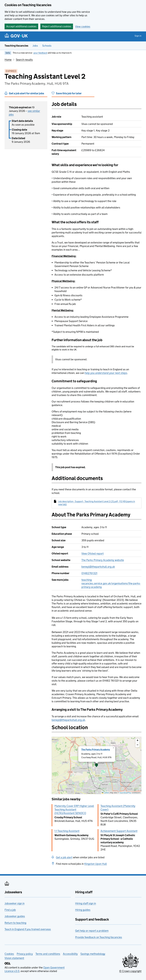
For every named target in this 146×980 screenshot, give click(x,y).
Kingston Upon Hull (96, 864)
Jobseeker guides (15, 916)
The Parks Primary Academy (96, 749)
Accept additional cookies (21, 26)
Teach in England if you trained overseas (28, 929)
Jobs (35, 46)
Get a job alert (64, 857)
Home (8, 60)
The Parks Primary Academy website (103, 560)
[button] (97, 765)
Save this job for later (69, 93)
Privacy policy (25, 954)
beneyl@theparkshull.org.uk (98, 567)
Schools (47, 46)
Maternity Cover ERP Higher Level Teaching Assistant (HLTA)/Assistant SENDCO (74, 809)
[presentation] (97, 765)
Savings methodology (93, 954)
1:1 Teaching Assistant (67, 831)
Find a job (10, 910)
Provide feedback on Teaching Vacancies (99, 937)
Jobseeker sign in (15, 903)
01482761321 (89, 573)
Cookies (9, 954)
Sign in (138, 36)
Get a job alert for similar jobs (26, 93)
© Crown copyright (130, 971)
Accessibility (70, 954)
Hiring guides (83, 910)
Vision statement (14, 958)
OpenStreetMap (125, 793)
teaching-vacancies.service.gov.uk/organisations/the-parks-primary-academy (111, 583)
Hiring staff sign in (86, 903)
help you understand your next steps (106, 373)
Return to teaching (15, 923)
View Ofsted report (93, 553)
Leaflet (105, 793)
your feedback (40, 53)
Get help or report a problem (92, 931)
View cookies (83, 26)
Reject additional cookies (57, 26)
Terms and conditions (48, 954)
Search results (24, 60)
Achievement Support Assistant (119, 831)
